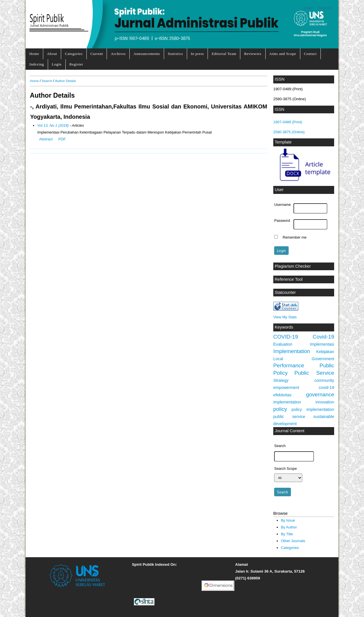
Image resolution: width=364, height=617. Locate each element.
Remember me (295, 237)
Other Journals (293, 541)
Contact (310, 54)
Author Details (65, 81)
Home (34, 54)
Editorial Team (224, 54)
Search (47, 81)
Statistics (175, 54)
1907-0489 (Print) (288, 122)
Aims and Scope (283, 54)
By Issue (288, 520)
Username (282, 205)
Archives (118, 54)
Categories (74, 54)
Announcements (147, 54)
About (52, 54)
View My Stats (285, 317)
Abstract (46, 139)
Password (282, 221)
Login (308, 8)
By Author (289, 527)
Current (97, 54)
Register (326, 8)
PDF (62, 139)
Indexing (37, 64)
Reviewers (253, 54)
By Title (287, 534)
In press (197, 54)
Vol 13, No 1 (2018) (53, 125)
